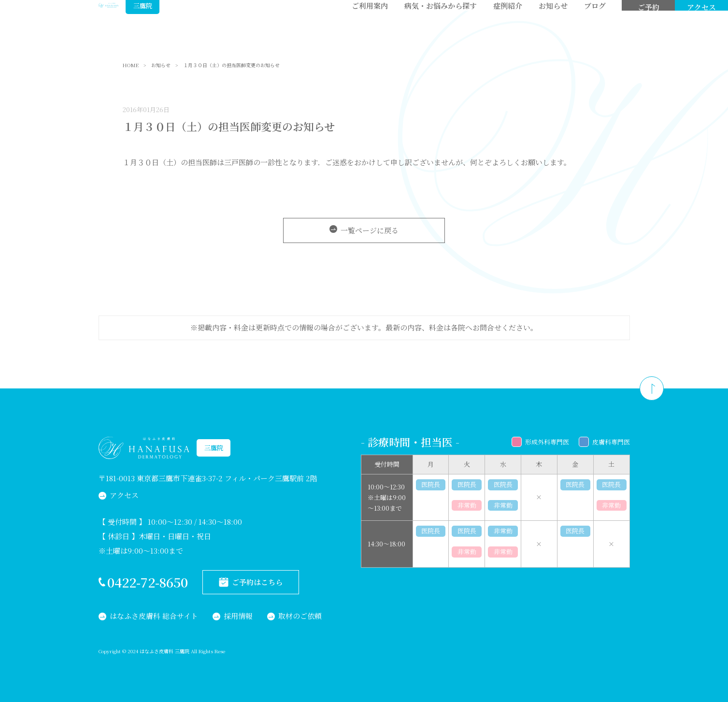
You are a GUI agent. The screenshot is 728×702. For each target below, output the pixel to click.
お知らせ (553, 24)
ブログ (595, 24)
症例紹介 (508, 24)
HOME (131, 65)
